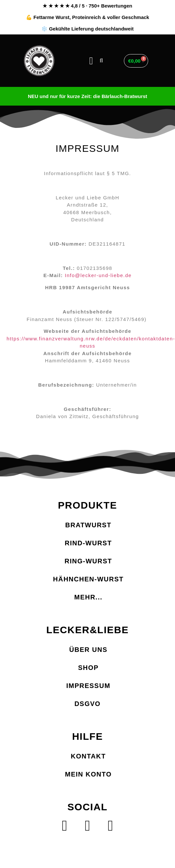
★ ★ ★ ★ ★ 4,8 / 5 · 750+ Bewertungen (87, 6)
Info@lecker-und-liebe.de (98, 275)
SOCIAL (87, 807)
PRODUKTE (87, 505)
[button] (91, 61)
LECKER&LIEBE (87, 630)
